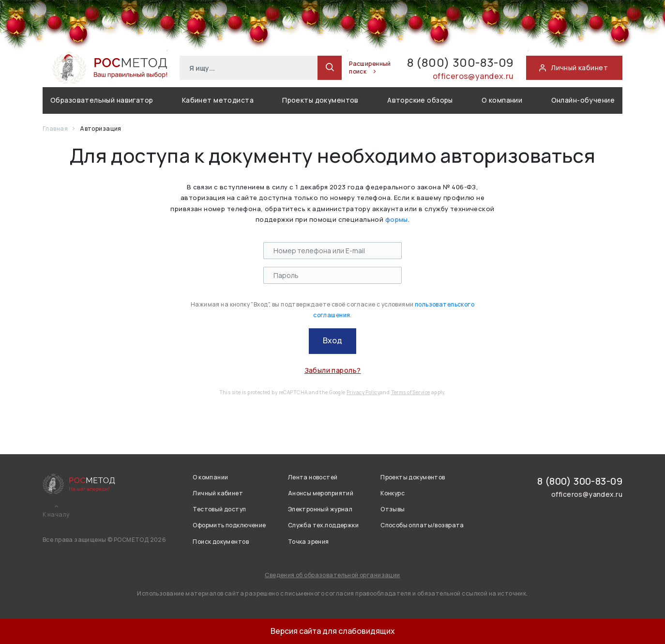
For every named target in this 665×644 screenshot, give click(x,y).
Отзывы (393, 509)
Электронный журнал (320, 509)
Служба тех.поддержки (323, 525)
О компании (502, 100)
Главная (56, 129)
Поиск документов (221, 542)
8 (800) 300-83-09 (461, 62)
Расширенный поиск (370, 68)
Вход (332, 340)
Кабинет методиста (218, 100)
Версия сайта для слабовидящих (333, 631)
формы (397, 219)
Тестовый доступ (219, 509)
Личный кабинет (218, 493)
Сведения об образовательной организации (332, 575)
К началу (56, 515)
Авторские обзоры (420, 100)
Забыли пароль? (333, 370)
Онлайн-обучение (583, 100)
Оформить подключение (229, 525)
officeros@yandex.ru (473, 76)
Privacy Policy (363, 392)
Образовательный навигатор (102, 100)
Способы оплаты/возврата (422, 525)
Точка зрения (309, 542)
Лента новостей (313, 477)
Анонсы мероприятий (321, 493)
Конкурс (393, 493)
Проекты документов (320, 100)
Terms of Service (411, 392)
